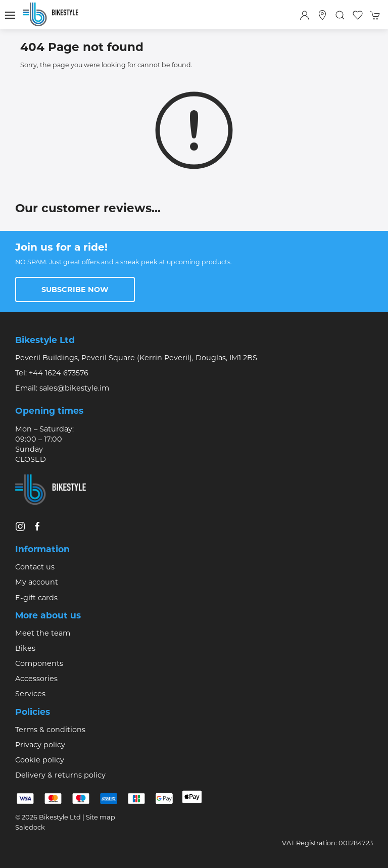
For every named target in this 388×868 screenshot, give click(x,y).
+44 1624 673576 (59, 373)
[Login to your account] (305, 15)
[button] (10, 15)
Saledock (30, 827)
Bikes (25, 648)
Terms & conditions (50, 730)
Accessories (36, 679)
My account (37, 582)
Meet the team (43, 633)
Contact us (35, 567)
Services (30, 694)
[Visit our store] (322, 15)
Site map (101, 817)
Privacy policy (40, 745)
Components (39, 663)
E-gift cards (36, 598)
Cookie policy (40, 760)
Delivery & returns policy (60, 775)
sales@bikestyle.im (74, 388)
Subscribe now (75, 290)
